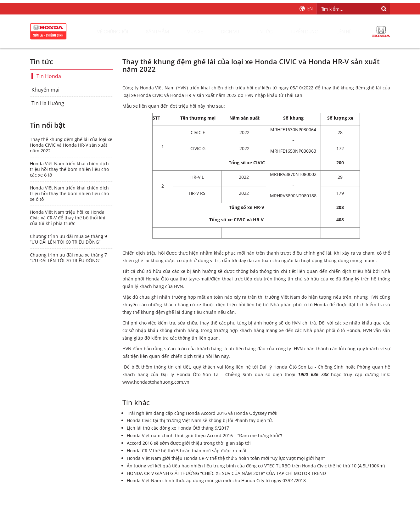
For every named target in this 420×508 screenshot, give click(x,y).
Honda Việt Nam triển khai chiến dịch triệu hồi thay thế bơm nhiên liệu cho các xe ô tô (69, 169)
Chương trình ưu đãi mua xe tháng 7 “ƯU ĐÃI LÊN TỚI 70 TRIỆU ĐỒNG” (68, 258)
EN (310, 8)
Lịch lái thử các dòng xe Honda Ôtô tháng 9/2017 (178, 428)
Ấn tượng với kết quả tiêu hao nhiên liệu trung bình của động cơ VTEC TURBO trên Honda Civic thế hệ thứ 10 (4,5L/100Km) (256, 466)
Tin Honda (49, 76)
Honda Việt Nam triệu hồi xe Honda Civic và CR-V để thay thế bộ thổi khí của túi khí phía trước (68, 218)
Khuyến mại (45, 90)
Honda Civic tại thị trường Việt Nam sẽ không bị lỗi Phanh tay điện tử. (200, 420)
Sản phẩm (177, 31)
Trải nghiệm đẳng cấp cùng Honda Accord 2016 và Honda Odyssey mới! (202, 413)
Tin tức (269, 31)
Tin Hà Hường (48, 103)
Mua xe (209, 31)
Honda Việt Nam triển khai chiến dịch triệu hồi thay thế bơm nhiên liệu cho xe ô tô (69, 194)
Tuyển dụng (304, 31)
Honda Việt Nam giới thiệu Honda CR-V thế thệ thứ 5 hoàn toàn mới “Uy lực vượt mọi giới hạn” (226, 458)
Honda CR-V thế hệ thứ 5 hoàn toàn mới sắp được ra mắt (187, 451)
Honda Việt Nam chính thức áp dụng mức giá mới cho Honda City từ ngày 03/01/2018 (216, 480)
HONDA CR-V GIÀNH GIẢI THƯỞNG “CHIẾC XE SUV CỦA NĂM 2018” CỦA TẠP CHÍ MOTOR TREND (226, 473)
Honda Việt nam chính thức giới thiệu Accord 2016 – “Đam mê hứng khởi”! (204, 435)
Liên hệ (338, 31)
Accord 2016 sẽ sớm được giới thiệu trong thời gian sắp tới (189, 443)
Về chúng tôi (136, 31)
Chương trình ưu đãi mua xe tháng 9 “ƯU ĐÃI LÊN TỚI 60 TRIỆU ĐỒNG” (68, 239)
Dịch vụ (238, 31)
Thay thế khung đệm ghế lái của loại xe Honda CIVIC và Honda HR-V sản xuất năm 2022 (71, 145)
